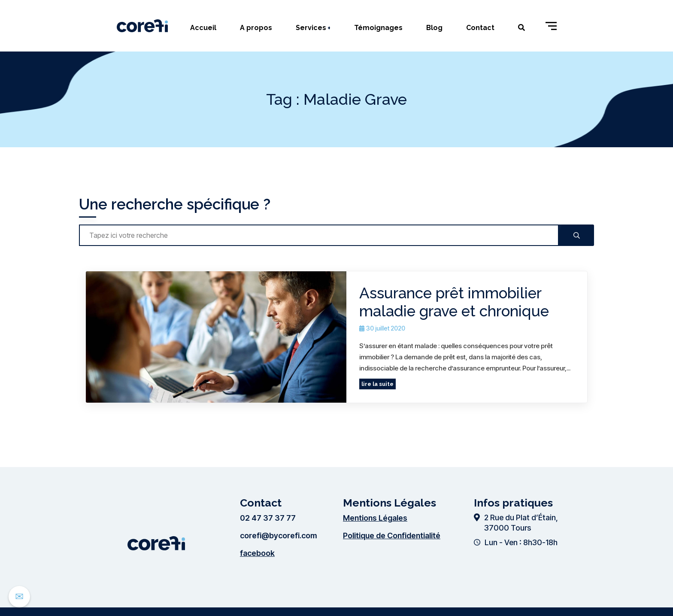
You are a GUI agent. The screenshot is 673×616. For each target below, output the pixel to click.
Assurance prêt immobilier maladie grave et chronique (454, 302)
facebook (257, 553)
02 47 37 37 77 (268, 518)
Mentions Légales (375, 518)
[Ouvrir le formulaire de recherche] (517, 28)
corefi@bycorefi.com (279, 536)
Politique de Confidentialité (392, 536)
